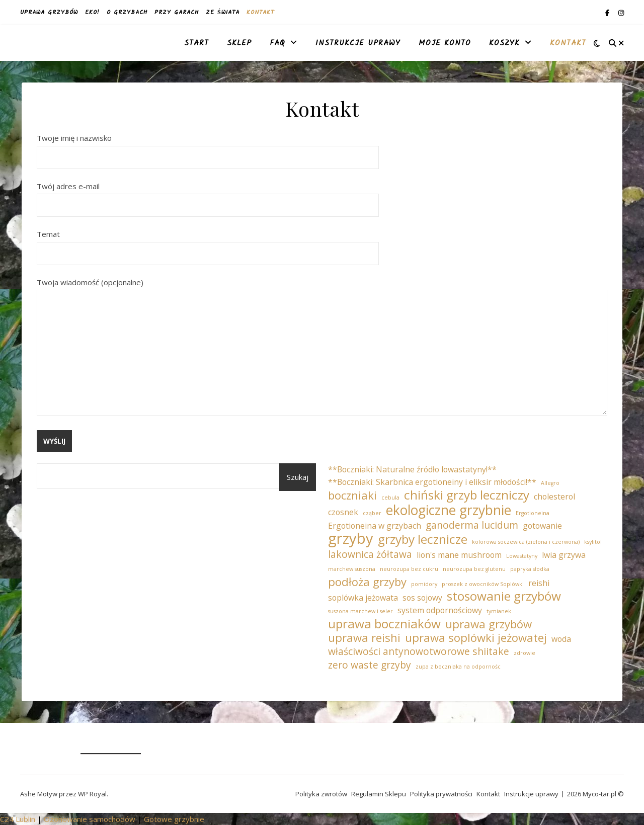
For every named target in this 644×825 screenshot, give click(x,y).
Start (196, 43)
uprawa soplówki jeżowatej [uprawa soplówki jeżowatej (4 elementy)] (476, 638)
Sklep (239, 43)
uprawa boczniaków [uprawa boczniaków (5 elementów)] (384, 624)
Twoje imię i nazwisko (208, 147)
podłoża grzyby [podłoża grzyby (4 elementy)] (367, 582)
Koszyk (504, 43)
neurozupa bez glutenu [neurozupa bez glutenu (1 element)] (474, 569)
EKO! (92, 12)
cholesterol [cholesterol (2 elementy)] (554, 497)
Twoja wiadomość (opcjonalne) (322, 348)
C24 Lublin (18, 819)
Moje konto (445, 43)
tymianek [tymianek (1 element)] (499, 611)
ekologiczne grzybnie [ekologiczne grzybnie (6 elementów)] (449, 510)
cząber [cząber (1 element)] (372, 513)
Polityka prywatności (441, 794)
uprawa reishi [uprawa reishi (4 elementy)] (364, 638)
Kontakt (260, 12)
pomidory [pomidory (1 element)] (424, 584)
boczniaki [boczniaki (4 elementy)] (352, 495)
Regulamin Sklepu (379, 794)
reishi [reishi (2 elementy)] (539, 583)
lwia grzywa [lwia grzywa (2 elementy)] (564, 555)
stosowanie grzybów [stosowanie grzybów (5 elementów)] (504, 596)
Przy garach (177, 12)
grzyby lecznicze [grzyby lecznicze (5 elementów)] (423, 540)
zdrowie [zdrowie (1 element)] (525, 653)
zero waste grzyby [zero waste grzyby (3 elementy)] (370, 665)
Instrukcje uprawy (358, 43)
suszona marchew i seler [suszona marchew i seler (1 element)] (360, 611)
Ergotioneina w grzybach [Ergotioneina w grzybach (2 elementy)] (375, 526)
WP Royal (92, 794)
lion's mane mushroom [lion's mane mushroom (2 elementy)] (459, 555)
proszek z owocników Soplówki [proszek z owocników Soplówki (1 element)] (483, 584)
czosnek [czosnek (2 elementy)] (343, 512)
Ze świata (223, 12)
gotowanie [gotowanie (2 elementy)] (542, 526)
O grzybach (127, 12)
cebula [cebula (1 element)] (390, 498)
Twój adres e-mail (208, 196)
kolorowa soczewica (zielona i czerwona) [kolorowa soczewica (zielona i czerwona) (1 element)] (526, 542)
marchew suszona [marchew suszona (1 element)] (352, 569)
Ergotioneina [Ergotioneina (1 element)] (533, 513)
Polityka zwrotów (321, 794)
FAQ (277, 43)
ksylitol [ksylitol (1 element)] (593, 542)
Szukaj (298, 477)
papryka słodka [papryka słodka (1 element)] (530, 569)
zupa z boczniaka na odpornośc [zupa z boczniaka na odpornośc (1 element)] (458, 667)
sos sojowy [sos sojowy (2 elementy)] (422, 598)
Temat (208, 243)
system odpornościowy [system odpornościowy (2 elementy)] (440, 610)
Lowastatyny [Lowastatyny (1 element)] (522, 556)
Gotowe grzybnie (174, 819)
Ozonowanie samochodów (90, 819)
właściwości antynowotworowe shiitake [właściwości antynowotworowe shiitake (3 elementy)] (419, 652)
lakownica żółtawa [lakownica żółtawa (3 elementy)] (370, 555)
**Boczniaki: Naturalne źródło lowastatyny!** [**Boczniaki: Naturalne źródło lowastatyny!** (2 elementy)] (412, 469)
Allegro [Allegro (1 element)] (550, 483)
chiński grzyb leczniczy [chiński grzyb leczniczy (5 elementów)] (467, 495)
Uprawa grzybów (49, 12)
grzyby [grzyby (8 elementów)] (351, 539)
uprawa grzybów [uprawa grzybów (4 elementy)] (489, 624)
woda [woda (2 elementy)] (561, 639)
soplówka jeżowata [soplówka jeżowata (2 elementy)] (363, 598)
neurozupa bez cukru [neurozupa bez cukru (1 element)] (409, 569)
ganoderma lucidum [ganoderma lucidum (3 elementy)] (472, 525)
